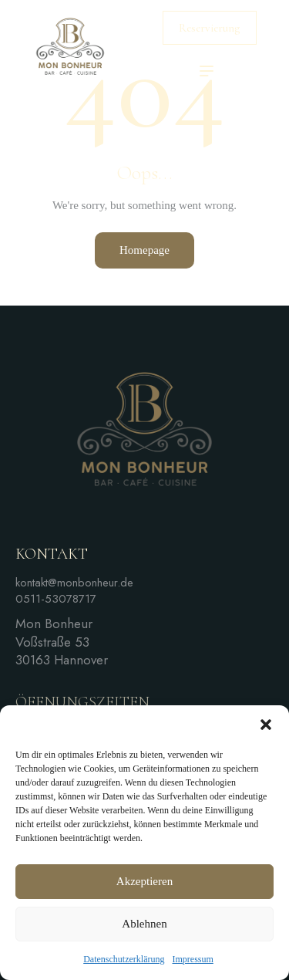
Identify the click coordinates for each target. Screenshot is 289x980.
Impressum (192, 959)
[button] (266, 725)
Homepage (144, 250)
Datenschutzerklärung (124, 959)
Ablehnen (144, 924)
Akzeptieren (144, 881)
